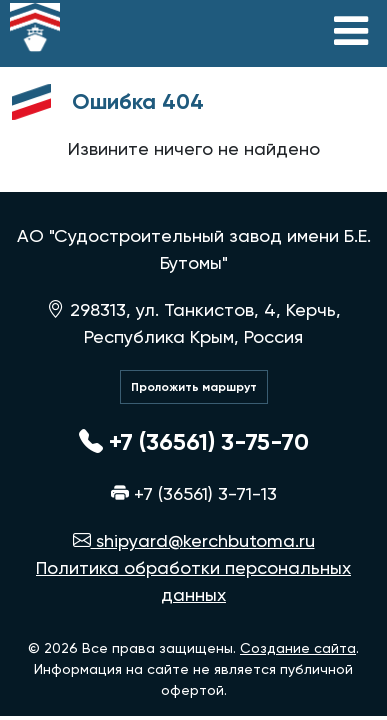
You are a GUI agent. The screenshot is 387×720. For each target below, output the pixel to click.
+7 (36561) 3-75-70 (194, 441)
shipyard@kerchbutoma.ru (194, 540)
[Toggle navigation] (351, 31)
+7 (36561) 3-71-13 (194, 493)
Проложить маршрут (194, 387)
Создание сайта (298, 648)
